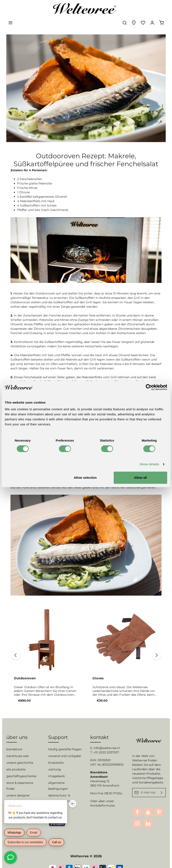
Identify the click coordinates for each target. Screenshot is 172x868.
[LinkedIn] (148, 816)
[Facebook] (137, 804)
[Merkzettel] (143, 8)
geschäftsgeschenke (21, 768)
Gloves (98, 667)
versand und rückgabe (65, 748)
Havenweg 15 (100, 773)
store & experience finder (20, 778)
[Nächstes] (160, 643)
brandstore (14, 741)
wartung (55, 762)
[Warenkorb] (162, 8)
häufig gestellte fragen (65, 741)
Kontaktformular (103, 798)
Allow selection (85, 478)
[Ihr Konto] (152, 8)
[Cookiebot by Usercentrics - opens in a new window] (149, 387)
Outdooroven (25, 667)
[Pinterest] (159, 804)
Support (58, 729)
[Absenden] (162, 785)
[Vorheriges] (11, 643)
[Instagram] (137, 816)
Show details (149, 464)
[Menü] (10, 8)
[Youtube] (148, 804)
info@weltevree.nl (107, 740)
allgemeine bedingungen (58, 778)
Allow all (140, 478)
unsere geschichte (20, 755)
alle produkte (16, 762)
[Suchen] (125, 8)
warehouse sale (18, 748)
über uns (17, 729)
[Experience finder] (134, 8)
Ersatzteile (56, 755)
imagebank (57, 768)
